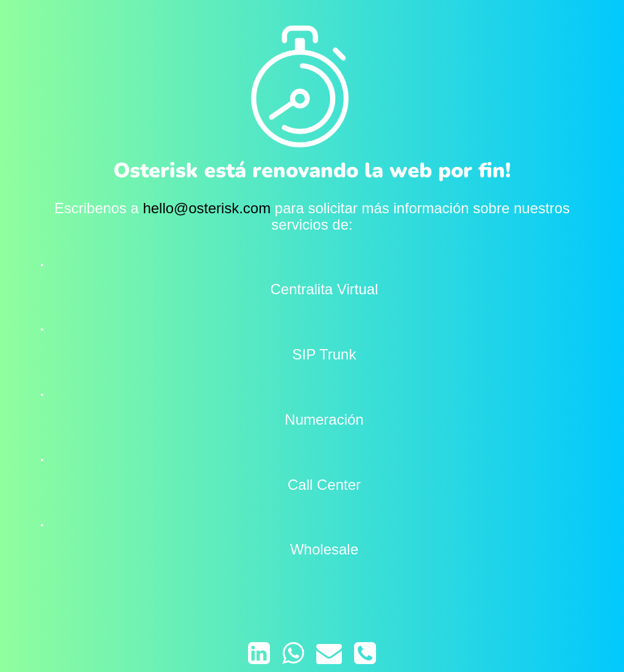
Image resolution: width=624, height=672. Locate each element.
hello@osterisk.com (207, 208)
